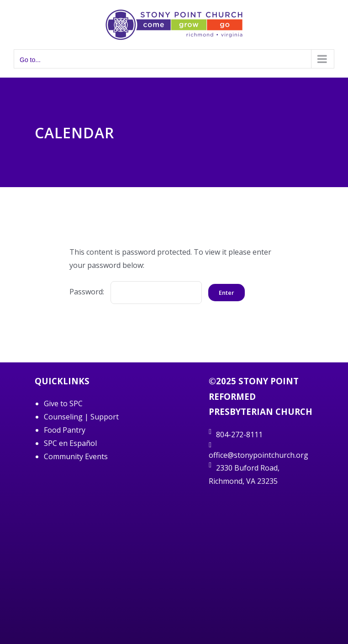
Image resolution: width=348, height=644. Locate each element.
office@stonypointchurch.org (258, 455)
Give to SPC (63, 403)
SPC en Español (70, 443)
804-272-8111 (239, 435)
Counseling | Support (81, 417)
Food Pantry (65, 430)
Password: (136, 292)
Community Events (76, 456)
